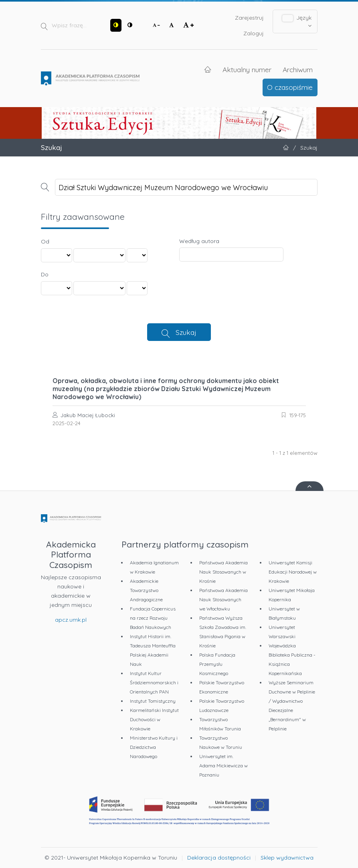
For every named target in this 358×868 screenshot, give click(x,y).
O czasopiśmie (290, 87)
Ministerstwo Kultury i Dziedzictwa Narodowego (154, 747)
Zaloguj (254, 33)
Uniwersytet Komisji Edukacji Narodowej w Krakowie (293, 572)
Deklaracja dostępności (219, 858)
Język (297, 21)
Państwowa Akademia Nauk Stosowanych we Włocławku (223, 599)
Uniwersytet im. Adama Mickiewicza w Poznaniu (223, 766)
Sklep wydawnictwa (287, 858)
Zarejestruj (249, 18)
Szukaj (186, 332)
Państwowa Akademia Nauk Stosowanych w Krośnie (223, 572)
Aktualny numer (247, 69)
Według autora (199, 241)
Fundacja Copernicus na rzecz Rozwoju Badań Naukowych (153, 618)
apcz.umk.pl (71, 620)
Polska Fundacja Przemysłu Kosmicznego (217, 664)
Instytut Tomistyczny (153, 701)
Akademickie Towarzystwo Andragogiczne (146, 590)
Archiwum (298, 69)
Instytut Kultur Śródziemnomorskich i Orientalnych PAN (154, 682)
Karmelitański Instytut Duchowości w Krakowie (154, 719)
